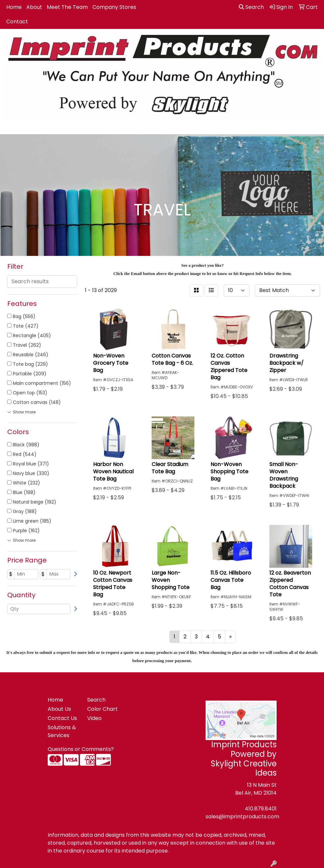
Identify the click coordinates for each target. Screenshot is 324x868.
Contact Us (62, 718)
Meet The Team (67, 7)
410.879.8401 (261, 809)
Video (94, 718)
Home (14, 7)
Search (251, 7)
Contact (17, 22)
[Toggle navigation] (10, 127)
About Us (59, 709)
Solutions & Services (62, 731)
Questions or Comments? (81, 749)
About (34, 7)
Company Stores (114, 7)
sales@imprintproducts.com (242, 817)
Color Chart (102, 709)
